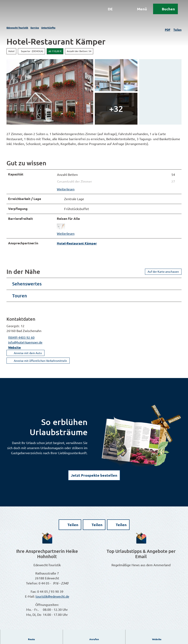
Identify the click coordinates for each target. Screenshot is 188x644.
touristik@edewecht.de (52, 599)
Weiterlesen (66, 190)
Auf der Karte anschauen (163, 274)
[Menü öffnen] (136, 12)
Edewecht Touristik (17, 28)
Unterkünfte (48, 28)
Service (35, 28)
